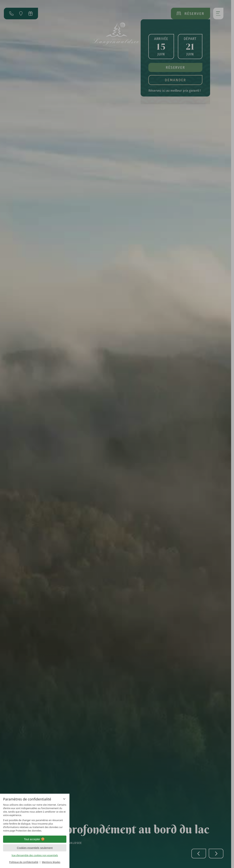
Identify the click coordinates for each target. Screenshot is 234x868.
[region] (35, 818)
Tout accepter (35, 839)
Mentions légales (51, 862)
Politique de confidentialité (24, 862)
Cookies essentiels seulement (35, 848)
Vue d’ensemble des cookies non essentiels (35, 855)
